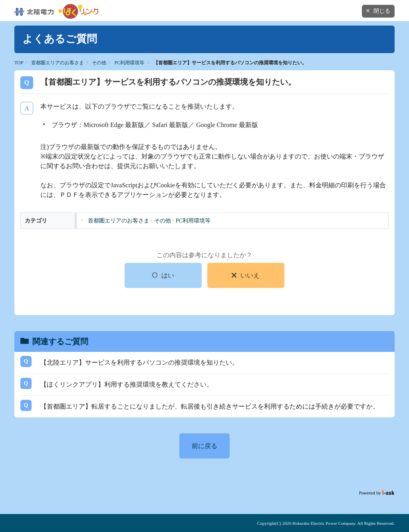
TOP (19, 63)
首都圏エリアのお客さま (58, 63)
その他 (99, 63)
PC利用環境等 (129, 63)
